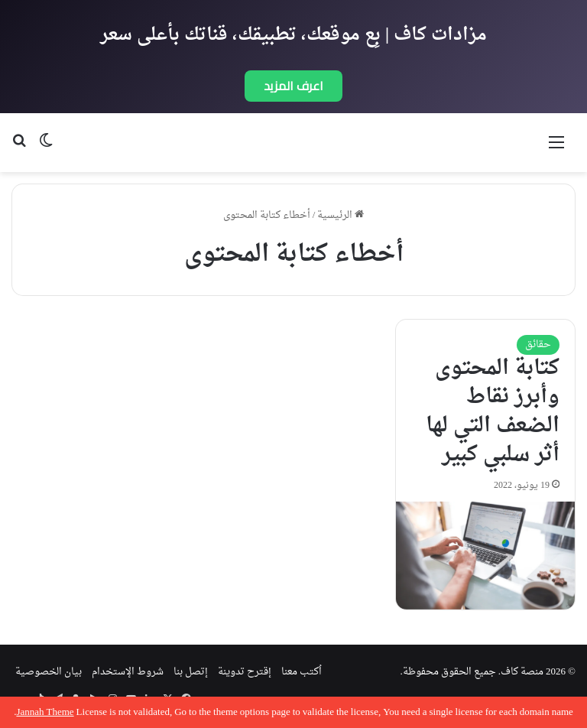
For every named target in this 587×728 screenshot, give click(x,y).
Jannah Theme (45, 712)
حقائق (538, 344)
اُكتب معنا (302, 672)
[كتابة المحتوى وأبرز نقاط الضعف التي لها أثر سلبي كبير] (485, 556)
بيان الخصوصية (49, 672)
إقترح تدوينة (245, 672)
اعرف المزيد (293, 86)
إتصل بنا (191, 672)
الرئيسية (341, 215)
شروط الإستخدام (128, 672)
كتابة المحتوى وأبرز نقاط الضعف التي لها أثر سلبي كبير (493, 412)
